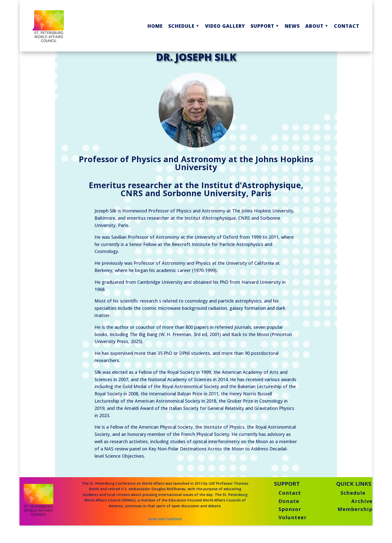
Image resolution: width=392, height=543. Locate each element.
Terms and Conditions (165, 533)
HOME (155, 26)
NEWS (292, 26)
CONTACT (347, 26)
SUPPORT (262, 26)
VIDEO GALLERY (225, 26)
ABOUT (314, 26)
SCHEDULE (181, 26)
